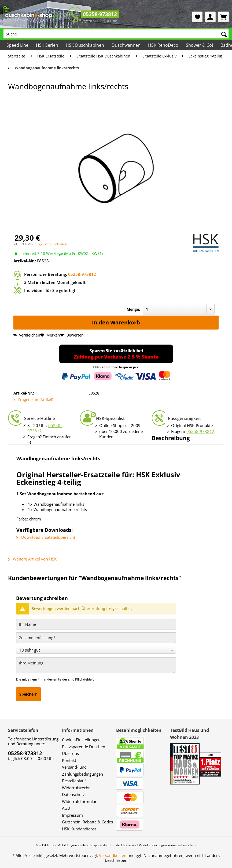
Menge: (133, 309)
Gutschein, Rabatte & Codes (87, 822)
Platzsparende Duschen (84, 747)
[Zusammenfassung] (96, 638)
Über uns (70, 753)
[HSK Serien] (47, 45)
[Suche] (116, 34)
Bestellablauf (74, 781)
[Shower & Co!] (199, 45)
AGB (66, 808)
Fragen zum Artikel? (34, 399)
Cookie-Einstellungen (81, 740)
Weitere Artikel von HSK (32, 559)
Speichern (28, 694)
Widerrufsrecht (76, 788)
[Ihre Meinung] (96, 665)
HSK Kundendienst (79, 829)
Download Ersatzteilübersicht (46, 537)
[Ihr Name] (96, 624)
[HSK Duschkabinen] (85, 45)
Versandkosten (113, 855)
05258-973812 (100, 14)
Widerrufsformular (79, 801)
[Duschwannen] (126, 45)
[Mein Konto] (210, 17)
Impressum (72, 815)
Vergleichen (27, 335)
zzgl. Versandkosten (52, 244)
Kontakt (69, 760)
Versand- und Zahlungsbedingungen (82, 771)
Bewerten (72, 335)
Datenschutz (73, 794)
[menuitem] (197, 17)
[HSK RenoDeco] (163, 45)
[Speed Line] (17, 45)
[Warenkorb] (223, 17)
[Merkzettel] (197, 17)
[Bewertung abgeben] (96, 650)
